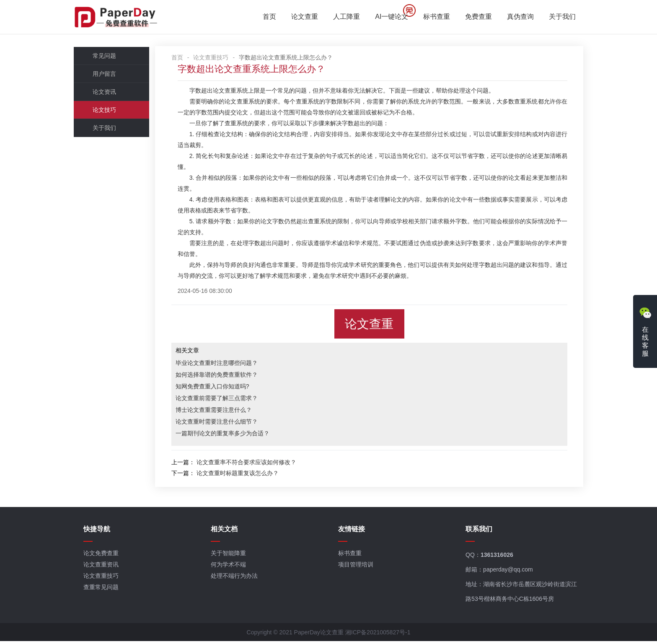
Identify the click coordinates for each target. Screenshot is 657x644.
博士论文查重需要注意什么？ (222, 411)
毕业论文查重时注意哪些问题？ (225, 364)
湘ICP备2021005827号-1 (378, 635)
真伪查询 (517, 17)
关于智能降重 (230, 556)
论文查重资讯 (105, 567)
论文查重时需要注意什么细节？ (225, 423)
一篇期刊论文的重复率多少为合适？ (231, 435)
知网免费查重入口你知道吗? (221, 388)
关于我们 (559, 17)
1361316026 (496, 558)
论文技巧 (108, 111)
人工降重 (343, 17)
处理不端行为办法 (236, 579)
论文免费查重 (105, 556)
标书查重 (433, 17)
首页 (266, 17)
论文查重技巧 (220, 59)
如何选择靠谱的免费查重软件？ (225, 376)
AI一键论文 (388, 17)
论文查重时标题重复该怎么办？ (246, 474)
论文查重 (301, 17)
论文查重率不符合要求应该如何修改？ (255, 463)
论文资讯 (108, 93)
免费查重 (475, 17)
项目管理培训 (356, 567)
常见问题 (108, 57)
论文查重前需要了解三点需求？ (225, 399)
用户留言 (108, 75)
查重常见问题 (105, 590)
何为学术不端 (230, 567)
